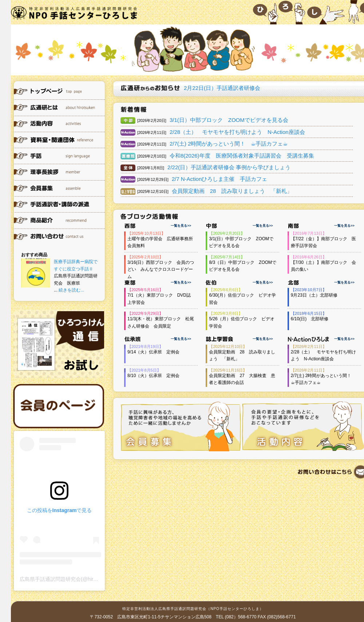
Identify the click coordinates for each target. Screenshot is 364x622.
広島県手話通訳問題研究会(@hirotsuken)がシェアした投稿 (87, 579)
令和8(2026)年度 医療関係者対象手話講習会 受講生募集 (242, 156)
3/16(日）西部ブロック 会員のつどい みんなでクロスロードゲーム (161, 270)
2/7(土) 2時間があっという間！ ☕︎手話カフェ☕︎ (229, 144)
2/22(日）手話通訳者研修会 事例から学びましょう (229, 167)
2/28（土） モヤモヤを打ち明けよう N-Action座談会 (237, 132)
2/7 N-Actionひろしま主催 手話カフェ (220, 179)
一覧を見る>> (181, 226)
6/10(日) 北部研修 (310, 319)
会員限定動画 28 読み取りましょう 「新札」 (232, 191)
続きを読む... (71, 290)
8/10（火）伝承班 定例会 (153, 376)
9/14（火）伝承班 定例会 (153, 352)
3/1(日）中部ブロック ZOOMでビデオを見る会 (229, 120)
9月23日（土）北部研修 (314, 295)
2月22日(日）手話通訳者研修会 (222, 88)
